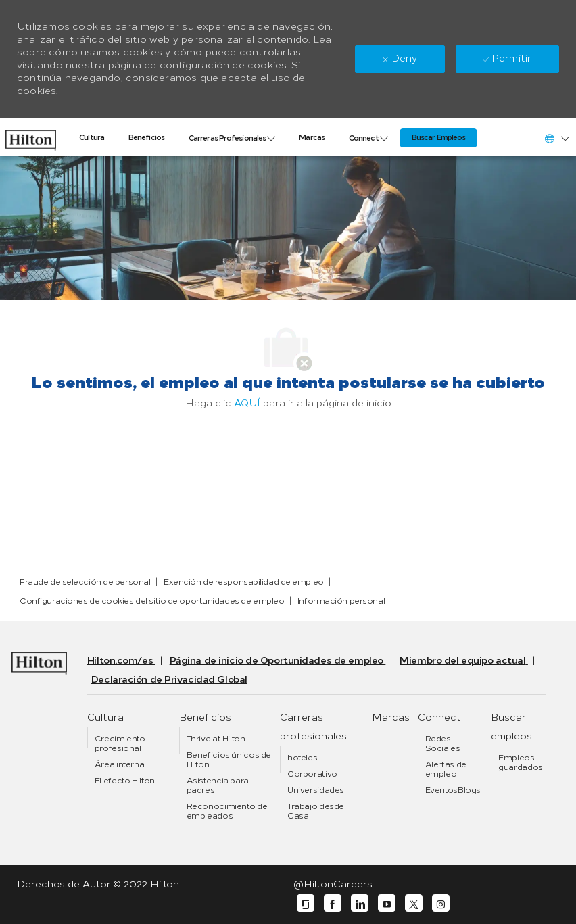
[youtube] (387, 903)
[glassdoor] (306, 903)
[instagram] (441, 903)
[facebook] (333, 903)
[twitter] (414, 903)
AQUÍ (247, 403)
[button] (556, 138)
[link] (31, 137)
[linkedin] (360, 903)
